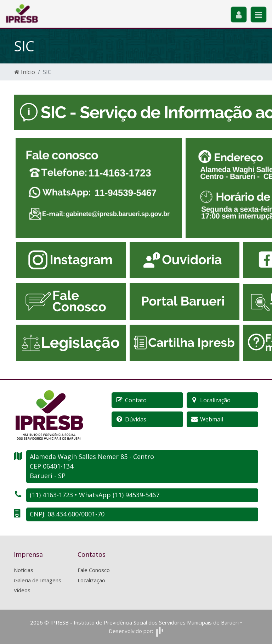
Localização (91, 580)
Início (25, 72)
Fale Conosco (94, 570)
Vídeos (22, 590)
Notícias (24, 570)
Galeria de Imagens (38, 580)
